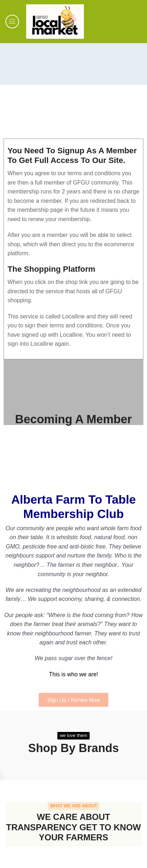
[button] (12, 22)
